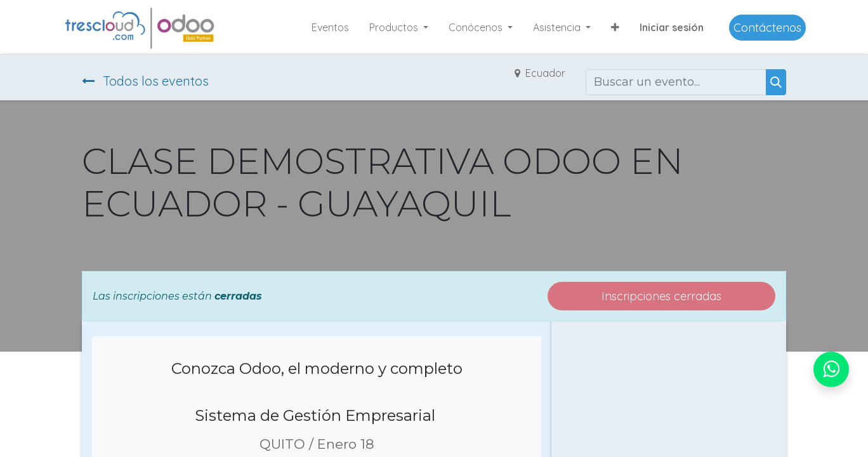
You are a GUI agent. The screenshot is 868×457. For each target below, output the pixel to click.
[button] (615, 27)
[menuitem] (330, 27)
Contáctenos (767, 28)
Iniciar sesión (672, 27)
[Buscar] (776, 82)
